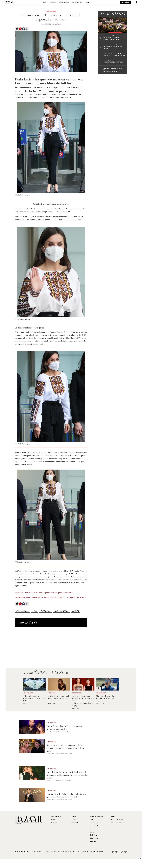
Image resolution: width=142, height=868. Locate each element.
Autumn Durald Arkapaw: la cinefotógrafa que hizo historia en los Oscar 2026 (66, 795)
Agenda (88, 2)
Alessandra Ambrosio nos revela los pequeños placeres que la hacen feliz (43, 593)
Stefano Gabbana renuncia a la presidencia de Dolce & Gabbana (114, 62)
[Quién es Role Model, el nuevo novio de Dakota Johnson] (59, 684)
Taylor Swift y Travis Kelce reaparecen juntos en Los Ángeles (64, 728)
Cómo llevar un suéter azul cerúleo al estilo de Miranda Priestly (112, 47)
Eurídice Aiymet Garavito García (64, 732)
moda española (61, 611)
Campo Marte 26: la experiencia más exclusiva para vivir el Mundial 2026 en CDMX (114, 38)
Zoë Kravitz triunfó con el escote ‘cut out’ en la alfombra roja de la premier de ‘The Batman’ (50, 597)
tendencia (46, 611)
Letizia (76, 611)
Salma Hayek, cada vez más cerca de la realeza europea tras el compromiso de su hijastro (65, 748)
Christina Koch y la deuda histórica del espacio (105, 698)
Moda (45, 2)
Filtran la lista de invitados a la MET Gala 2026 (34, 698)
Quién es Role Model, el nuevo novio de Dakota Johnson (58, 698)
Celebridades (64, 2)
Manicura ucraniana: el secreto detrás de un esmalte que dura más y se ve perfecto (113, 70)
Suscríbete (126, 2)
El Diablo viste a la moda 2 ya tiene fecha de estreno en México (114, 55)
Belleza (53, 2)
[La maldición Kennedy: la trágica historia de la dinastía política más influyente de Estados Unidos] (32, 773)
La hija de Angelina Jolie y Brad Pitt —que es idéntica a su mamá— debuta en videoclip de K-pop (83, 701)
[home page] (9, 2)
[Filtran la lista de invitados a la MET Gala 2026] (35, 684)
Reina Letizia (22, 611)
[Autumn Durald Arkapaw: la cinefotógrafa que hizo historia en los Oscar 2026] (32, 795)
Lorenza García (56, 24)
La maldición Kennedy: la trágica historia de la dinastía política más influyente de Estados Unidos (67, 775)
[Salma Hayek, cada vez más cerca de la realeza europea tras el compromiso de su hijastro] (32, 746)
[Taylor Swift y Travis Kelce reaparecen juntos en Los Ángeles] (32, 727)
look (35, 611)
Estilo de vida (77, 2)
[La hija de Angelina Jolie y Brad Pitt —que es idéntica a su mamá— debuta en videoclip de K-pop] (83, 684)
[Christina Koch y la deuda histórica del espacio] (108, 684)
